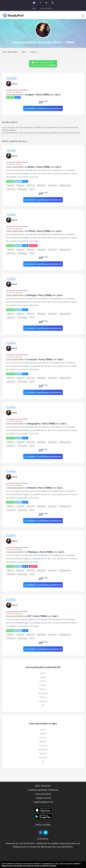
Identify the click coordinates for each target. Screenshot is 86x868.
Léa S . (24, 52)
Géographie (43, 693)
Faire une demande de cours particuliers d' (43, 64)
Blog (34, 8)
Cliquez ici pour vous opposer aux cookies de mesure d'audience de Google (29, 866)
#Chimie (31, 185)
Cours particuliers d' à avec (34, 95)
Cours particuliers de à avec (34, 167)
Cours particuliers (10, 52)
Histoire (43, 697)
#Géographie (65, 185)
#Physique (23, 189)
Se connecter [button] (47, 8)
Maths (43, 673)
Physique (43, 701)
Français (43, 689)
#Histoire (11, 189)
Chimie (43, 681)
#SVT (32, 189)
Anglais (43, 677)
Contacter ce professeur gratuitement (43, 108)
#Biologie (41, 185)
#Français (52, 185)
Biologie (43, 685)
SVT (43, 705)
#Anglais (20, 185)
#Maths (11, 185)
